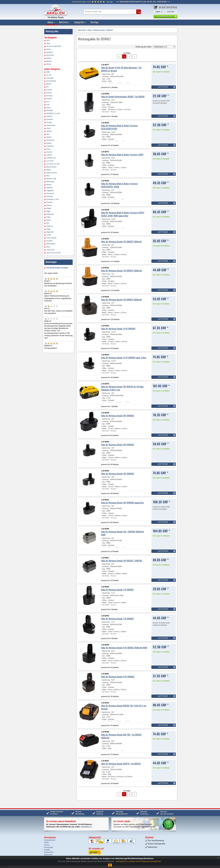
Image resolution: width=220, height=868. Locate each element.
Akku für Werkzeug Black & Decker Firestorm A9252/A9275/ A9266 (119, 185)
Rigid (48, 211)
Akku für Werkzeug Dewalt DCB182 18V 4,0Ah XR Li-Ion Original (124, 707)
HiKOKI (49, 131)
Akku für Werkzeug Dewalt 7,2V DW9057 (117, 590)
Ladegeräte (80, 22)
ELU (48, 102)
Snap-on (49, 226)
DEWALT (50, 52)
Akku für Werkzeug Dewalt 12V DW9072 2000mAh (122, 271)
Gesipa (49, 122)
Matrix (49, 170)
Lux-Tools (50, 161)
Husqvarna (50, 140)
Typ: (104, 79)
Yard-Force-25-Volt (53, 253)
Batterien (64, 22)
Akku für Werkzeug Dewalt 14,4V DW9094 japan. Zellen (124, 358)
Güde (48, 128)
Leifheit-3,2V (51, 158)
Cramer (49, 90)
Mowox (49, 185)
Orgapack (50, 191)
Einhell (49, 99)
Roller (48, 217)
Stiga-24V (50, 232)
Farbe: (105, 81)
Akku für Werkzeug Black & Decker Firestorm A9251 (122, 155)
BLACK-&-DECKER (54, 46)
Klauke (49, 143)
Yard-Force (50, 250)
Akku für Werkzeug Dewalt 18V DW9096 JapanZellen (122, 503)
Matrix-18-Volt (51, 173)
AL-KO (49, 75)
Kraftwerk (50, 146)
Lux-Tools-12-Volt (53, 164)
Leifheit (49, 155)
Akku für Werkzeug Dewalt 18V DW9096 (118, 416)
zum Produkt (163, 87)
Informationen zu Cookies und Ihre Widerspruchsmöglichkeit (138, 861)
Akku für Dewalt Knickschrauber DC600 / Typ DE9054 (123, 97)
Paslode (49, 202)
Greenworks (51, 125)
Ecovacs (49, 96)
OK (110, 865)
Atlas (48, 43)
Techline (49, 241)
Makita (49, 58)
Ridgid (49, 208)
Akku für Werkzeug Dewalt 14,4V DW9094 (118, 329)
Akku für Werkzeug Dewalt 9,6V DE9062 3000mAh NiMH (124, 648)
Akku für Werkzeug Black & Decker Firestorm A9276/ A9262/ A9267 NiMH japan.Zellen (123, 214)
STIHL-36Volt (51, 238)
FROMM (49, 111)
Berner (49, 84)
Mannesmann (51, 167)
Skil (48, 223)
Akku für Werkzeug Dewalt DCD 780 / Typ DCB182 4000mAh (121, 736)
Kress (48, 149)
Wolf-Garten (51, 244)
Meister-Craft (51, 179)
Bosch (49, 49)
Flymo (49, 108)
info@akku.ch (86, 827)
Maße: (105, 110)
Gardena (50, 119)
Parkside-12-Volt (52, 199)
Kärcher (49, 152)
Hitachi (49, 137)
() (81, 2)
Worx (48, 247)
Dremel (49, 93)
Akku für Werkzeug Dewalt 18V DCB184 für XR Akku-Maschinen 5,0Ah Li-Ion (123, 388)
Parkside (50, 196)
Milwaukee (50, 182)
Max (48, 176)
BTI (48, 87)
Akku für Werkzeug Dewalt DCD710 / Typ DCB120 (121, 764)
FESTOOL (50, 55)
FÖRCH (49, 116)
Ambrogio (50, 78)
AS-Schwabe (51, 81)
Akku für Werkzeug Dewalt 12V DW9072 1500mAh (121, 242)
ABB (48, 72)
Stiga (48, 229)
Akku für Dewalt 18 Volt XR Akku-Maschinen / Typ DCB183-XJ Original (121, 69)
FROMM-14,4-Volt (53, 113)
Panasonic (50, 193)
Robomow (50, 214)
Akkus (51, 22)
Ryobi (48, 220)
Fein (48, 105)
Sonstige (95, 22)
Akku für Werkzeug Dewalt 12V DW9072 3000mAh (122, 300)
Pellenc (49, 205)
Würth (49, 64)
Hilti (48, 134)
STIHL (49, 235)
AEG (48, 40)
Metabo (49, 61)
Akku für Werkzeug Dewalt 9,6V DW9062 (118, 677)
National (49, 188)
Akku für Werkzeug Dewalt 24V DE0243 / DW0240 (122, 561)
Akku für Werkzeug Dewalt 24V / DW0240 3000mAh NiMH (122, 533)
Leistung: (106, 77)
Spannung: (106, 74)
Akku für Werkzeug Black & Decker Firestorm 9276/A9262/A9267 (119, 127)
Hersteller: (106, 112)
